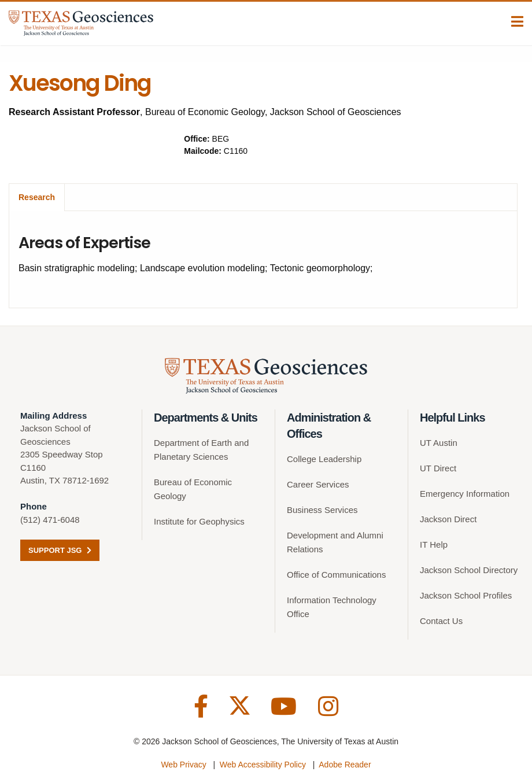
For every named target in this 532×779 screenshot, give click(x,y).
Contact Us (441, 621)
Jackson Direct (448, 519)
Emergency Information (465, 494)
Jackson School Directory (469, 570)
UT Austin (439, 443)
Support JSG (60, 550)
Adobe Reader (345, 765)
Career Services (318, 484)
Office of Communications (336, 575)
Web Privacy (183, 765)
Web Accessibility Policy (263, 765)
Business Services (322, 510)
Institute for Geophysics (199, 521)
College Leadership (324, 459)
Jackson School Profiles (466, 595)
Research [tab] (37, 197)
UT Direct (438, 468)
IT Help (434, 544)
